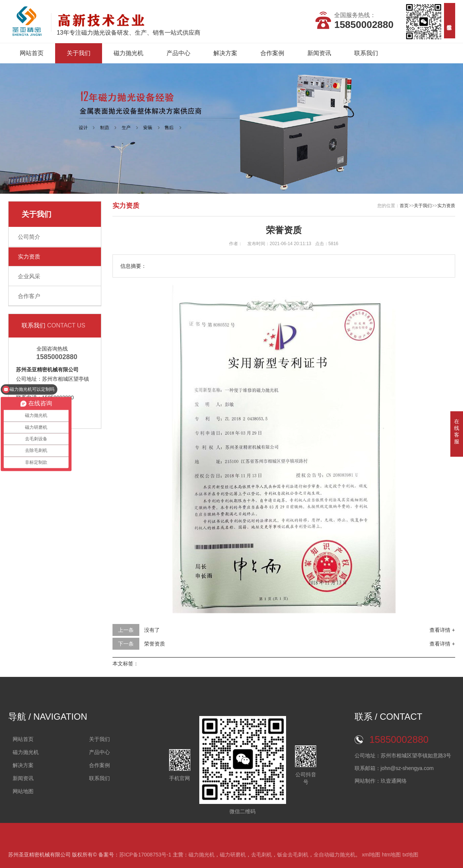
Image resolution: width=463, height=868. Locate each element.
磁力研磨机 (233, 855)
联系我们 (366, 53)
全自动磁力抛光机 (334, 855)
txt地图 (410, 855)
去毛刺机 (261, 855)
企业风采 (29, 276)
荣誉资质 (155, 644)
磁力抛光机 (129, 53)
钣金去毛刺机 (293, 855)
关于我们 (79, 53)
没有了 (152, 630)
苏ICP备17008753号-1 (145, 855)
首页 (404, 206)
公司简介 (29, 237)
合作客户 (29, 296)
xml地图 (371, 855)
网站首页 (32, 53)
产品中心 (178, 53)
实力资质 (29, 256)
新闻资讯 (319, 53)
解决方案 (225, 53)
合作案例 (272, 53)
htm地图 (391, 855)
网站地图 (23, 791)
